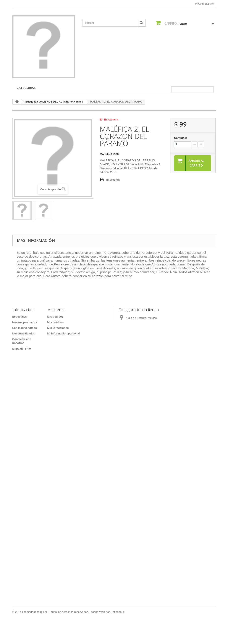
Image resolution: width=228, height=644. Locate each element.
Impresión (113, 180)
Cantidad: (181, 138)
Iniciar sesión (205, 4)
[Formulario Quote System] (114, 488)
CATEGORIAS (26, 88)
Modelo (105, 154)
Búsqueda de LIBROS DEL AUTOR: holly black (54, 102)
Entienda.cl (118, 632)
